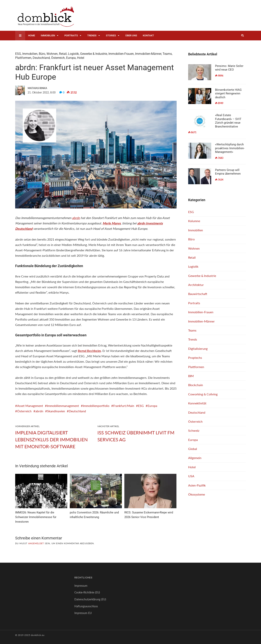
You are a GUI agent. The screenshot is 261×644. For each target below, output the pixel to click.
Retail (63, 54)
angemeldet (36, 543)
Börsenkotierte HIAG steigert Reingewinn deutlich (228, 94)
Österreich (58, 58)
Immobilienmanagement (63, 406)
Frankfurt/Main (124, 406)
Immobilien (48, 35)
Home (32, 35)
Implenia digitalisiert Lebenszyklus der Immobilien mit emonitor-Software (51, 439)
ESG (18, 54)
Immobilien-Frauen (121, 54)
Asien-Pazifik (197, 485)
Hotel (81, 58)
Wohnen (52, 54)
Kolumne (194, 221)
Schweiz (194, 430)
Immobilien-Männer (148, 54)
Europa (71, 58)
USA (191, 476)
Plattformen (23, 58)
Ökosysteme (197, 494)
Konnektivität (197, 403)
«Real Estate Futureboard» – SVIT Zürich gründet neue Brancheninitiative (228, 121)
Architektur (196, 285)
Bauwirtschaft (198, 294)
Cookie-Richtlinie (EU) (87, 592)
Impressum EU (83, 613)
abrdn (76, 218)
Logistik (73, 54)
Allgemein (195, 458)
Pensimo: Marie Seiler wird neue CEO (229, 68)
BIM (191, 376)
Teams (167, 54)
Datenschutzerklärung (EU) (90, 599)
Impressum (81, 586)
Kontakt (148, 35)
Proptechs (195, 358)
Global (193, 449)
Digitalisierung (198, 349)
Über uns (131, 35)
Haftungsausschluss (86, 606)
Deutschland (41, 58)
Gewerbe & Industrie (94, 54)
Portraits (71, 35)
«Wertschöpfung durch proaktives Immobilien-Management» (230, 148)
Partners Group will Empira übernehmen (228, 172)
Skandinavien (56, 411)
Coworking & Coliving (203, 394)
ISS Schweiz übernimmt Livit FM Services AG (136, 436)
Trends (92, 35)
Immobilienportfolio (96, 406)
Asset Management (30, 406)
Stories (111, 35)
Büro (42, 54)
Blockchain (196, 385)
